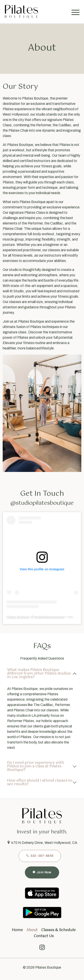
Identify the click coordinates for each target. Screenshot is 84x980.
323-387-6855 (40, 856)
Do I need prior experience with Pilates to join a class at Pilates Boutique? (36, 766)
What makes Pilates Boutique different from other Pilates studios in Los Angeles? (39, 674)
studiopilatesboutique (49, 617)
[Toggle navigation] (76, 12)
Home (17, 930)
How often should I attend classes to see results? (40, 782)
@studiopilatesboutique (42, 503)
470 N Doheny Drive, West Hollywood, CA (42, 843)
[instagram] (42, 948)
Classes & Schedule (58, 930)
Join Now (42, 872)
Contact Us (44, 936)
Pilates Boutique (18, 617)
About (32, 930)
